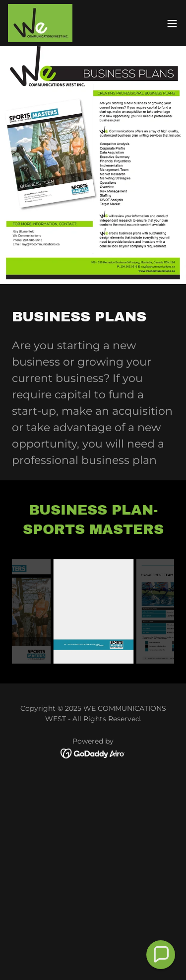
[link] (40, 23)
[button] (172, 23)
